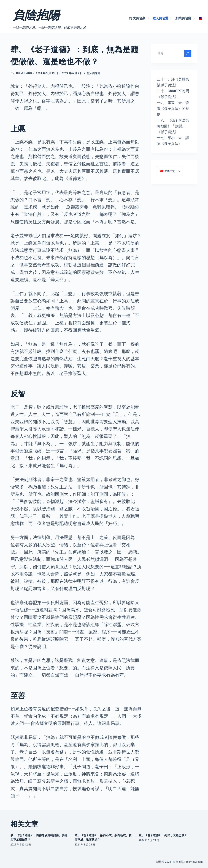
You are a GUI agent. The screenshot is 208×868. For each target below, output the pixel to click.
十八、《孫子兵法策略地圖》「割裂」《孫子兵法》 (173, 126)
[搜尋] (188, 53)
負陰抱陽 (36, 15)
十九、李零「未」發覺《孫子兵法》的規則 (173, 109)
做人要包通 (163, 18)
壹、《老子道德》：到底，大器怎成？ (163, 835)
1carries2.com (194, 862)
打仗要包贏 (140, 18)
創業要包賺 (186, 18)
